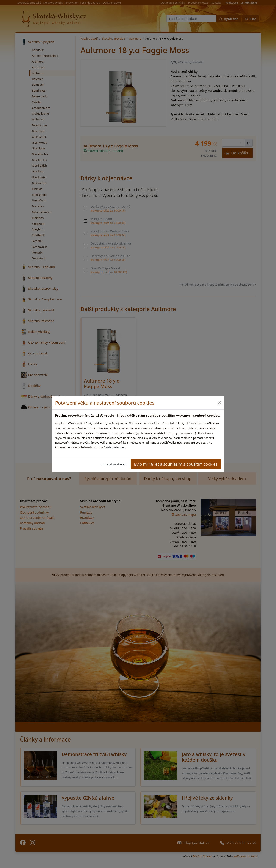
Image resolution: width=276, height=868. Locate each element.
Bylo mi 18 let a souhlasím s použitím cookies (176, 464)
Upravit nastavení (114, 464)
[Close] (219, 403)
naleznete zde (115, 447)
